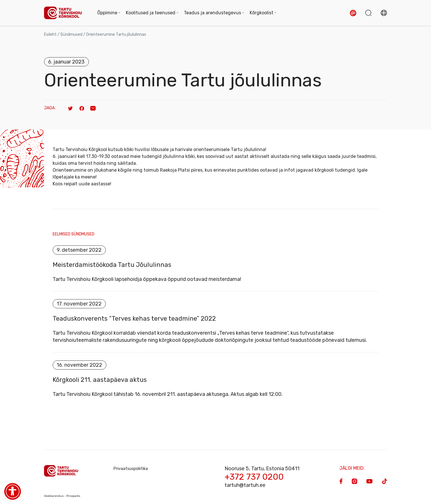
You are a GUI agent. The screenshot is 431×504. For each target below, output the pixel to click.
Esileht (50, 34)
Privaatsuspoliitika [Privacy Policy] (131, 469)
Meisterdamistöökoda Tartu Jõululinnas (112, 265)
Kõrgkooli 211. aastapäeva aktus (100, 380)
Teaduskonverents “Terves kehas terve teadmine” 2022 (134, 319)
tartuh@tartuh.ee (245, 485)
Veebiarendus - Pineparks (62, 496)
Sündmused (71, 34)
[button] (353, 13)
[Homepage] (65, 13)
